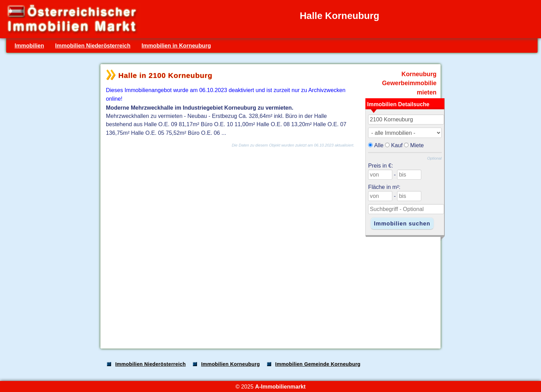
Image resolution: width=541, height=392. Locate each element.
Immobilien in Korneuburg (176, 46)
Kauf (397, 145)
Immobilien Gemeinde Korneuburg (318, 364)
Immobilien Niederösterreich (93, 46)
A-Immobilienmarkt (280, 386)
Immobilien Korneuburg (230, 364)
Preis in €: (381, 165)
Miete (417, 145)
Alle (379, 145)
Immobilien (29, 46)
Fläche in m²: (384, 187)
